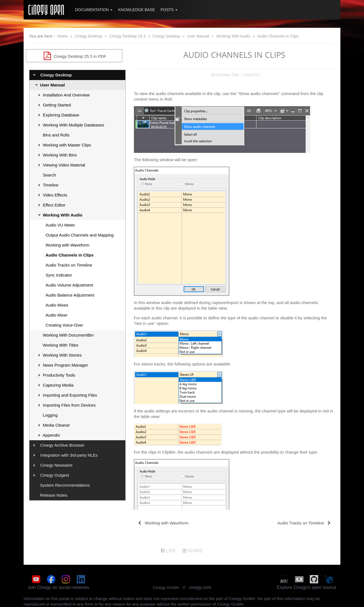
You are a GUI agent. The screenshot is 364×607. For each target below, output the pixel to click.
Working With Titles (61, 345)
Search (49, 175)
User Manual (198, 36)
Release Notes (54, 495)
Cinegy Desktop (88, 36)
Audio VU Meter (60, 225)
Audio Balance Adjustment (70, 295)
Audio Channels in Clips (278, 36)
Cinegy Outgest (55, 475)
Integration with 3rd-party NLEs (69, 455)
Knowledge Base (136, 10)
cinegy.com (200, 587)
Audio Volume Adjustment (69, 285)
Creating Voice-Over (64, 325)
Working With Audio (233, 36)
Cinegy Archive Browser (62, 445)
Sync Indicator (59, 275)
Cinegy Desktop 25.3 (128, 36)
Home (62, 36)
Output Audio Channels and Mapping (80, 235)
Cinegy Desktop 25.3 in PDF (77, 56)
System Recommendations (65, 485)
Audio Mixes (57, 305)
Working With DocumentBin (68, 335)
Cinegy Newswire (56, 465)
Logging (50, 415)
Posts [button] (169, 10)
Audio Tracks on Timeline (69, 265)
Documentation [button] (94, 10)
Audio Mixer (57, 315)
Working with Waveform (68, 245)
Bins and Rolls (56, 135)
